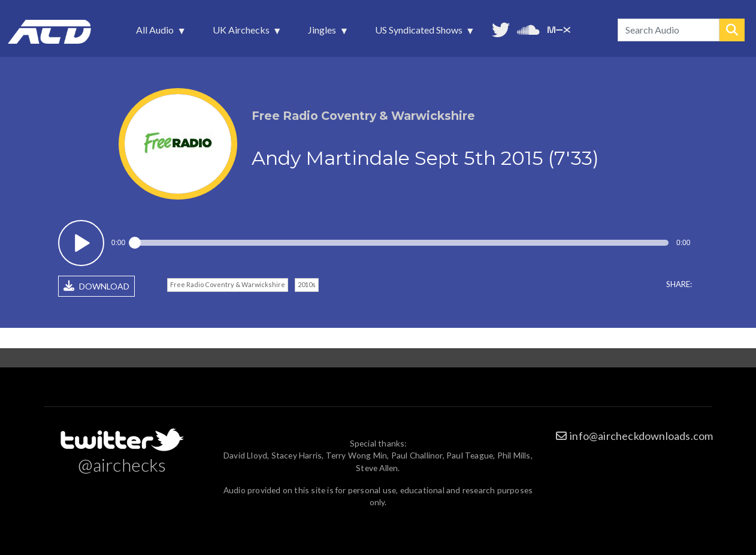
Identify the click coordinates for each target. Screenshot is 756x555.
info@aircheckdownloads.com (641, 436)
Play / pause (81, 243)
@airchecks (122, 464)
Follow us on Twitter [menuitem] (501, 28)
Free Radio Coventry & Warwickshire (228, 284)
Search (732, 30)
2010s (307, 284)
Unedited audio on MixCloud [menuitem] (559, 28)
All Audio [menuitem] (156, 33)
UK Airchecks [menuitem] (242, 33)
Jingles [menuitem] (323, 33)
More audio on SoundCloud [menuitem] (528, 28)
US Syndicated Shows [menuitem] (420, 33)
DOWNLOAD (96, 286)
